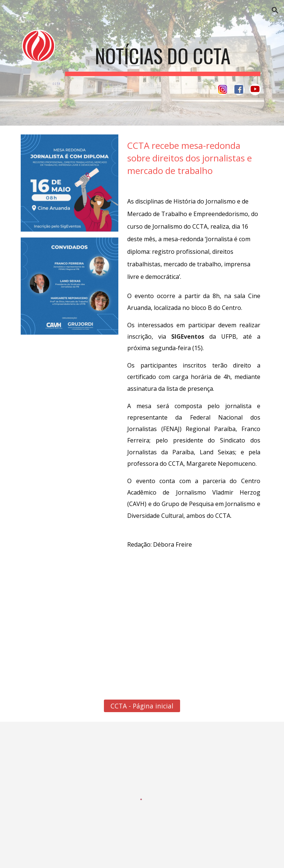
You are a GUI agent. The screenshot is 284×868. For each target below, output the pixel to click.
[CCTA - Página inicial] (142, 706)
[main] (163, 55)
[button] (275, 10)
